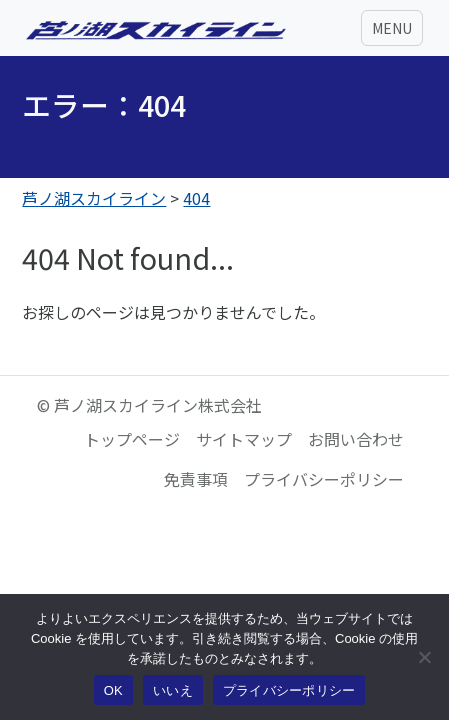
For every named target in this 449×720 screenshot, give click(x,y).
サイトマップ (244, 439)
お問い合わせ (356, 439)
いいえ (173, 690)
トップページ (132, 439)
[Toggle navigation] (392, 28)
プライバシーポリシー (324, 479)
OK (113, 690)
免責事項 (196, 479)
